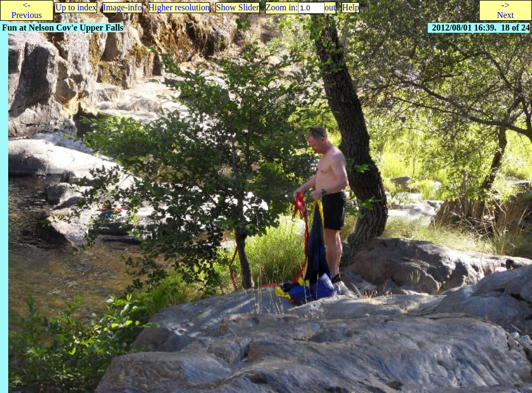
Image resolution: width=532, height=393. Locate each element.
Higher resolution (179, 7)
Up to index (76, 7)
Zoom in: (282, 7)
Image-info (122, 7)
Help (351, 7)
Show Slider (238, 7)
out (330, 7)
